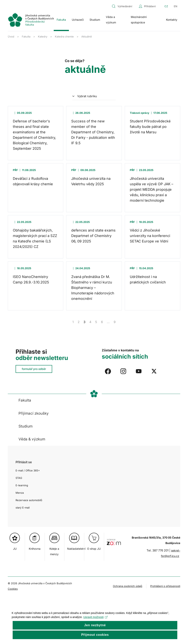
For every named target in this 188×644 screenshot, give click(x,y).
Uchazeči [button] (78, 20)
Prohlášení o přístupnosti (165, 586)
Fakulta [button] (61, 20)
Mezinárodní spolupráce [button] (139, 20)
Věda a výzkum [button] (111, 20)
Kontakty (172, 20)
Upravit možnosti (95, 623)
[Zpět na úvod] (31, 20)
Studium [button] (95, 20)
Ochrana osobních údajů (128, 586)
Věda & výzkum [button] (32, 439)
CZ (166, 6)
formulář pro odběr (34, 369)
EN (176, 6)
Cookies (13, 589)
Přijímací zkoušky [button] (34, 413)
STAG (19, 478)
